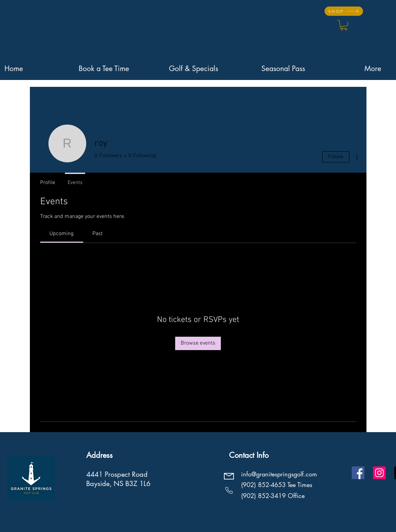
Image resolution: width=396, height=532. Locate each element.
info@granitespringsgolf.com (279, 474)
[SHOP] (344, 11)
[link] (61, 234)
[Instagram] (379, 473)
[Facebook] (358, 473)
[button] (344, 25)
